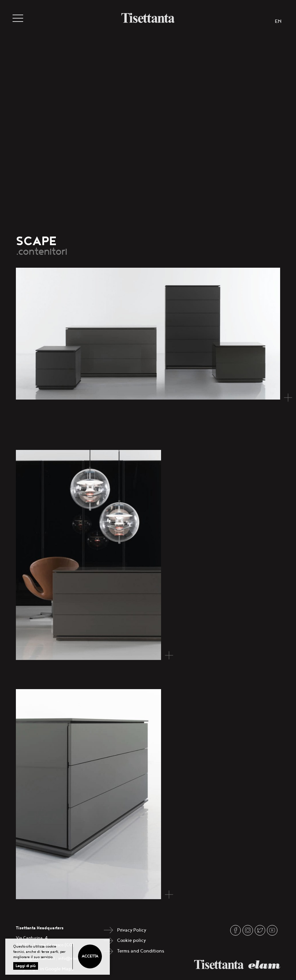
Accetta (90, 956)
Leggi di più (26, 966)
